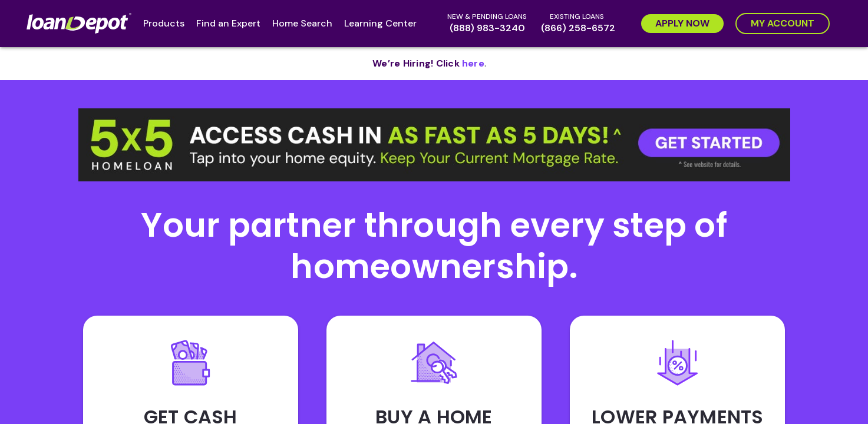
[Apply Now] (682, 24)
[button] (434, 145)
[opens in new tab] (473, 64)
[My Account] (783, 24)
